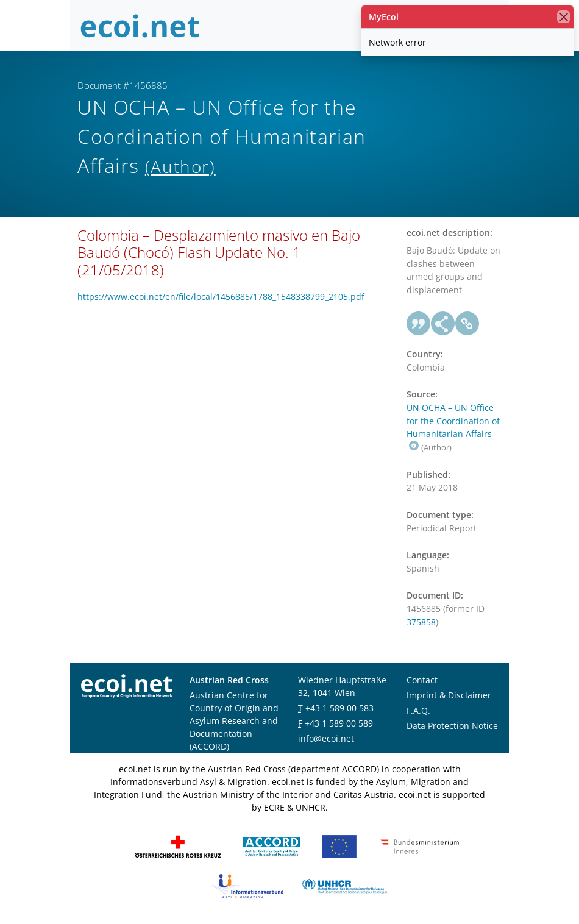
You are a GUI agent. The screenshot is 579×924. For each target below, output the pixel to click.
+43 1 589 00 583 (339, 708)
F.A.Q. (418, 710)
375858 (421, 622)
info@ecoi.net (326, 738)
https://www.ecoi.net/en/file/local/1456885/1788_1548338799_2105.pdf (221, 297)
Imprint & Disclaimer (449, 695)
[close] (563, 17)
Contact (422, 680)
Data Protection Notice (452, 726)
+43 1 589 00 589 (339, 723)
